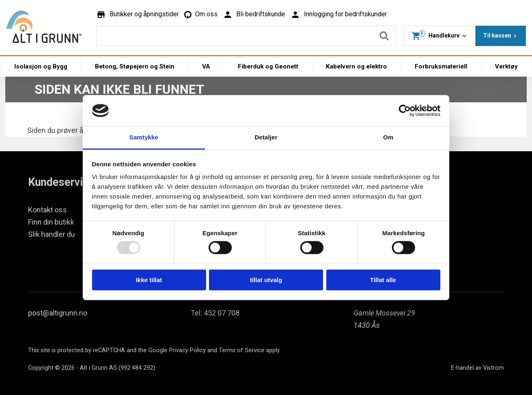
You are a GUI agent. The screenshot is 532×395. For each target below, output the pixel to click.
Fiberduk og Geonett (268, 66)
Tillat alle (383, 280)
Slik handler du (52, 234)
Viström (494, 368)
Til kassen (501, 36)
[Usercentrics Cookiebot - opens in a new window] (405, 110)
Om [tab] (388, 138)
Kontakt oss (47, 210)
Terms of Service (242, 350)
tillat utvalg (266, 280)
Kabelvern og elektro (356, 66)
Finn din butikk (51, 222)
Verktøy (506, 66)
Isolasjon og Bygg (41, 66)
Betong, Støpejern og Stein (135, 66)
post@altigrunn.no (58, 313)
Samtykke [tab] (144, 138)
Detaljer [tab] (266, 138)
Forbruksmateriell (441, 66)
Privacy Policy (187, 350)
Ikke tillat (149, 280)
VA (206, 66)
